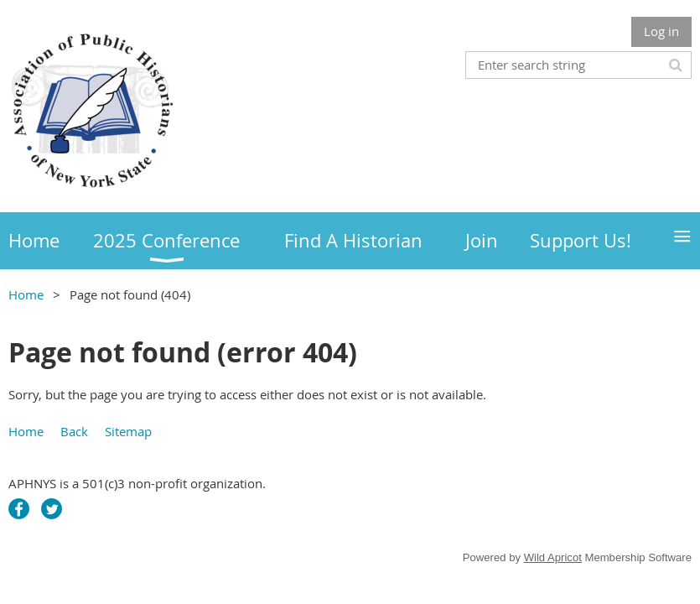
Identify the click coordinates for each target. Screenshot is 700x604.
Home (26, 294)
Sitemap (128, 431)
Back (74, 431)
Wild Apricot (553, 557)
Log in (661, 31)
